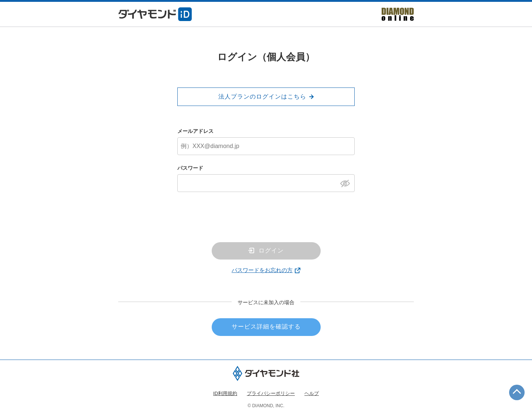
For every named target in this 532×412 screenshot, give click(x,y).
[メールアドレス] (266, 146)
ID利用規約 (225, 393)
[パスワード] (266, 183)
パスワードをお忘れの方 (262, 270)
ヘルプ (312, 393)
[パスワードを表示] (347, 183)
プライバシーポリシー (271, 393)
